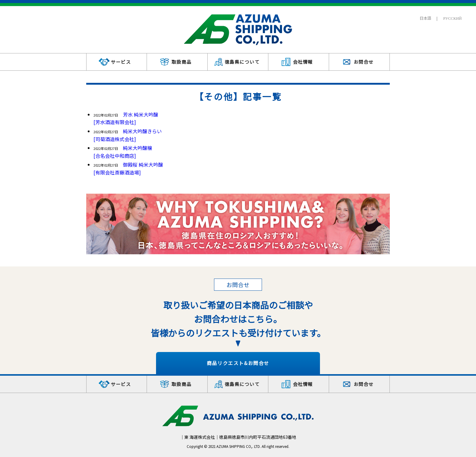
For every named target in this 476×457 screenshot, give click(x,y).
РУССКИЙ (452, 18)
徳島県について (242, 62)
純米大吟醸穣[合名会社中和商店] (123, 152)
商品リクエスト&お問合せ (238, 363)
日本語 (425, 18)
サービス (121, 62)
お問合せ (364, 62)
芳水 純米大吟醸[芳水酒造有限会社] (126, 118)
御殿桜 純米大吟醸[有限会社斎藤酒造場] (128, 168)
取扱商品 (182, 62)
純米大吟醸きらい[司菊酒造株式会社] (128, 135)
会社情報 (303, 62)
